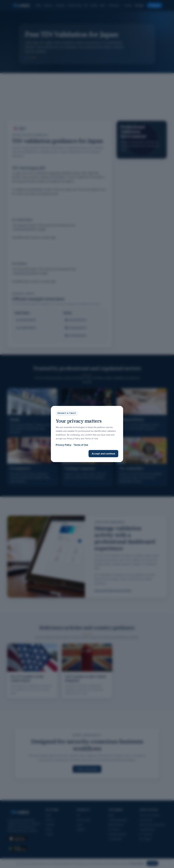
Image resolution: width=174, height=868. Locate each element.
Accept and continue (103, 454)
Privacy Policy (64, 445)
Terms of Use (81, 445)
